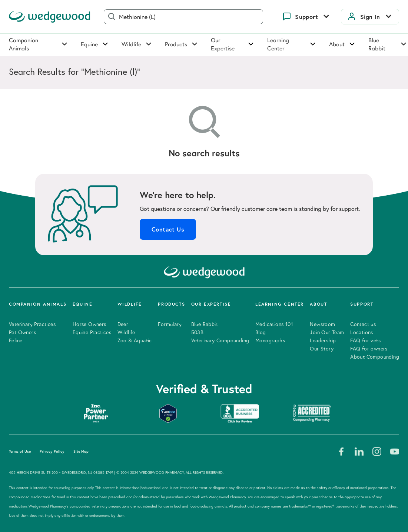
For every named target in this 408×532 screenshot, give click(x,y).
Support (306, 17)
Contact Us (168, 229)
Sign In (370, 17)
